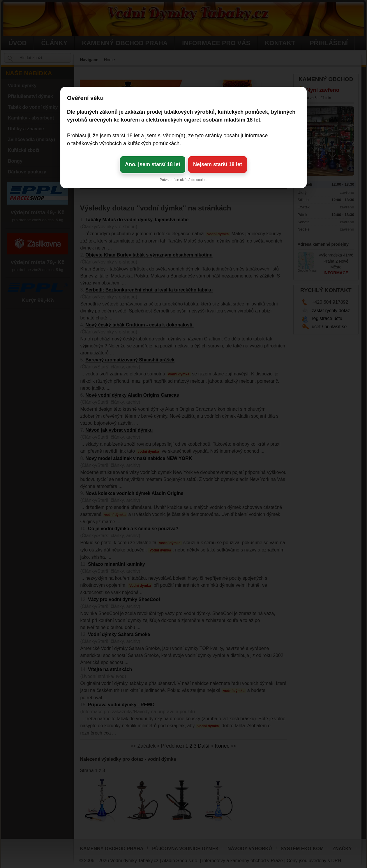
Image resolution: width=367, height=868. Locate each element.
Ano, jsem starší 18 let (153, 164)
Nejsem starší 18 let (218, 164)
